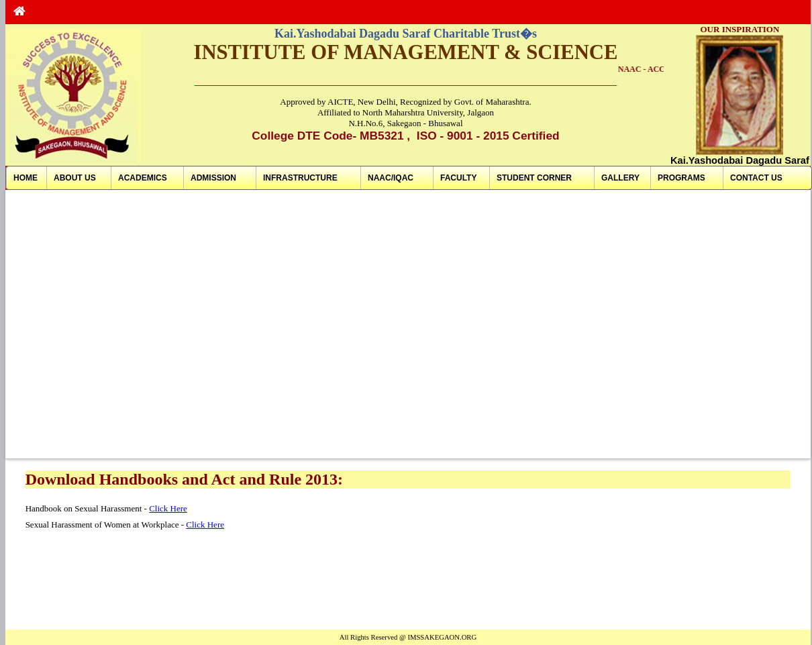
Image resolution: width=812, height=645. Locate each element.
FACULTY (458, 178)
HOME (26, 178)
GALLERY (620, 178)
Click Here (168, 508)
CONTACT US (756, 178)
